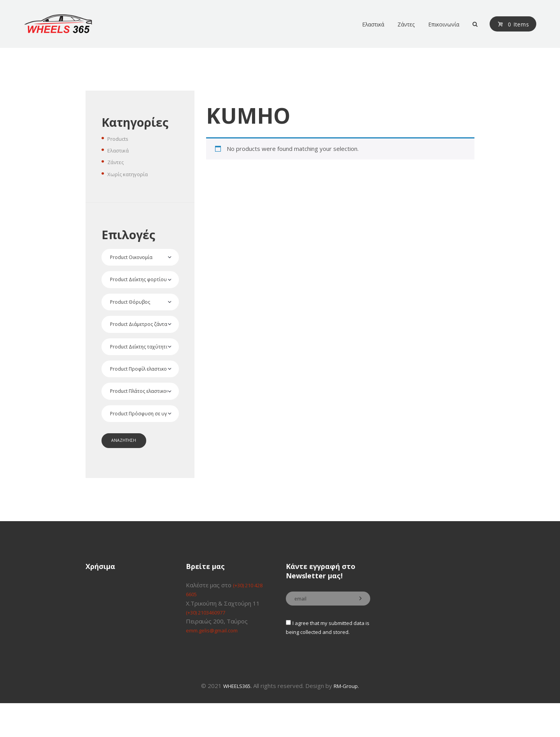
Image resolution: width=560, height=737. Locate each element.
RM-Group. (350, 720)
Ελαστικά (120, 150)
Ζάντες (117, 162)
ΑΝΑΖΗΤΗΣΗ (127, 462)
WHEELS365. (236, 720)
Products (120, 138)
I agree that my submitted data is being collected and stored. (325, 657)
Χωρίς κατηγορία (130, 174)
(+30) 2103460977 (211, 635)
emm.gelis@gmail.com (215, 653)
